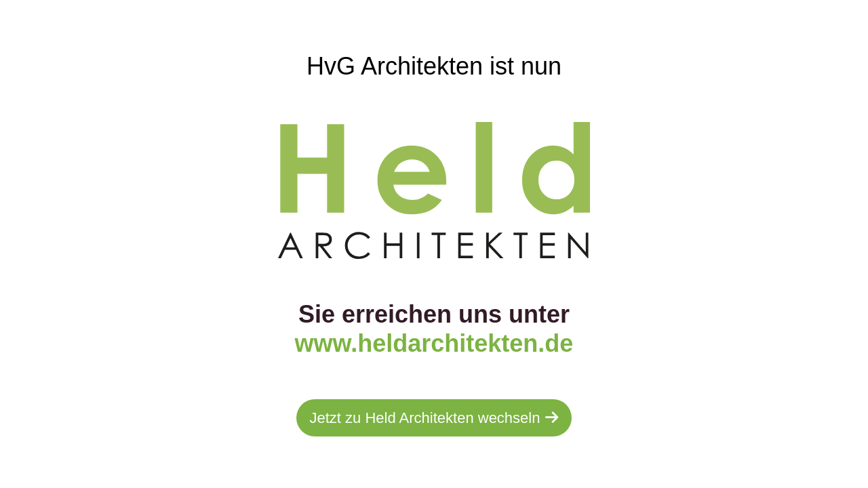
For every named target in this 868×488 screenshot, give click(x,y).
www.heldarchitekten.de (434, 343)
